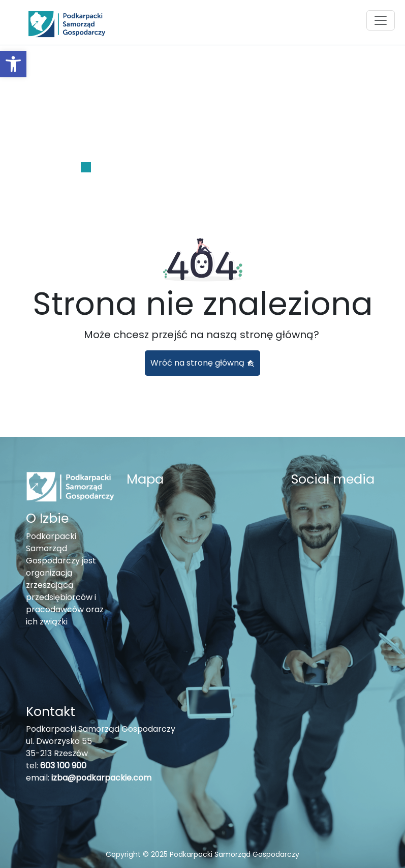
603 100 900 (63, 766)
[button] (13, 64)
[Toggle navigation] (381, 20)
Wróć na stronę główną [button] (203, 363)
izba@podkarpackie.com (101, 778)
